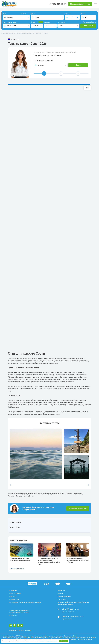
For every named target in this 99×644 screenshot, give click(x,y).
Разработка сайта (16, 630)
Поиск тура (61, 590)
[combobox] (21, 14)
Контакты (13, 596)
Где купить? (62, 599)
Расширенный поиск (90, 22)
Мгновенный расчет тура (78, 508)
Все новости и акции (17, 569)
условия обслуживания (65, 636)
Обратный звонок (68, 612)
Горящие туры (14, 599)
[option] (49, 454)
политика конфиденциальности (46, 636)
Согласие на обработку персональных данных (25, 602)
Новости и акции (15, 593)
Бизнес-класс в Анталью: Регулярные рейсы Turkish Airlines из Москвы (77, 560)
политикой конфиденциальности (48, 641)
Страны (60, 593)
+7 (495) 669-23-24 (58, 4)
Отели (12, 527)
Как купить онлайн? (64, 596)
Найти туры (88, 26)
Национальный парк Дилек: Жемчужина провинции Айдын (20, 559)
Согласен (64, 641)
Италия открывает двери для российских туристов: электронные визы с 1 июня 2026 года (49, 561)
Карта (18, 527)
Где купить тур (67, 619)
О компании (13, 590)
